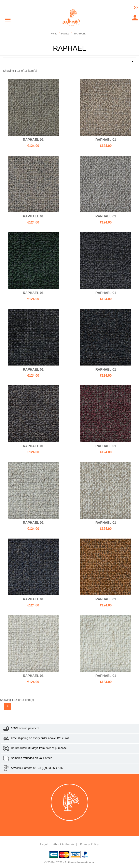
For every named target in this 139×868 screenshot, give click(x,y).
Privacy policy (89, 844)
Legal (44, 844)
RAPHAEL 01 (33, 140)
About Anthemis (64, 844)
